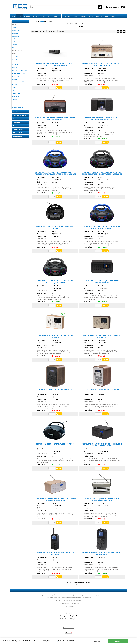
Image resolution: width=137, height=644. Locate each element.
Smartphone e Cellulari (39, 16)
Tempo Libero (66, 16)
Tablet (49, 16)
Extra (106, 16)
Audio (14, 28)
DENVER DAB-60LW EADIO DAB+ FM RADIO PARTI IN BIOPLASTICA (55, 336)
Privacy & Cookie (55, 642)
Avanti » (81, 27)
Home (13, 16)
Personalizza (96, 641)
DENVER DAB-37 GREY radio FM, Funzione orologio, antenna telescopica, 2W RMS (102, 499)
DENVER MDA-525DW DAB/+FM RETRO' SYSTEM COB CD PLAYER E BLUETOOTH (55, 119)
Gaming (91, 16)
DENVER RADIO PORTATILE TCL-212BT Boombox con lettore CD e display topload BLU (102, 227)
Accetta (118, 641)
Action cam (15, 45)
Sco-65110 (15, 56)
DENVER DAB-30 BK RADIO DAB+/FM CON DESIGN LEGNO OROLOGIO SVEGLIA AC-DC (102, 445)
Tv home (75, 16)
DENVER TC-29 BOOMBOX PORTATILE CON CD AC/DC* (55, 444)
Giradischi (15, 68)
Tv (13, 90)
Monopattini (83, 16)
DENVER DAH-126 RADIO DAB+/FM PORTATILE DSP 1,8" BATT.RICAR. (55, 553)
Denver (20, 16)
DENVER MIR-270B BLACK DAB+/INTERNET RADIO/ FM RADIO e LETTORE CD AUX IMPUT (55, 64)
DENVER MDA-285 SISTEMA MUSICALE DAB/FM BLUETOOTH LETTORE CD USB (102, 119)
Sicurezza (15, 79)
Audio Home (57, 16)
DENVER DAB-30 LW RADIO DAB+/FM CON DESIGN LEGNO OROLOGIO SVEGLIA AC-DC (55, 499)
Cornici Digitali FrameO (19, 73)
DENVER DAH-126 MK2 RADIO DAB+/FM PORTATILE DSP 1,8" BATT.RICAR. (102, 553)
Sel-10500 (15, 65)
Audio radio (16, 42)
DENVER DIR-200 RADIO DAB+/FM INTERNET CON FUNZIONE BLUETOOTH (102, 282)
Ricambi (113, 16)
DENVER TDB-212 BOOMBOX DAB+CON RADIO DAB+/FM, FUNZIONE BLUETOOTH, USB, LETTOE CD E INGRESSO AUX (55, 173)
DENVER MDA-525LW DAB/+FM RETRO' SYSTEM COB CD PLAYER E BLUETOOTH (102, 64)
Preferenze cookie (68, 628)
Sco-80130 (15, 59)
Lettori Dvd (16, 76)
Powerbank (16, 96)
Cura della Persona (18, 108)
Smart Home (99, 16)
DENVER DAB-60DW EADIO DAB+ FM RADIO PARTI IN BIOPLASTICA (102, 336)
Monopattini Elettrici (18, 50)
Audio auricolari (17, 33)
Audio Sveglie (16, 36)
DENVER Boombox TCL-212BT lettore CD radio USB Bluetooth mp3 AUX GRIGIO (55, 282)
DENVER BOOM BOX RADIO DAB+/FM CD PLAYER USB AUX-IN (55, 227)
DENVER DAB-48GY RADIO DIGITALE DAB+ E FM (55, 390)
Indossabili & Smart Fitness (20, 71)
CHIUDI (135, 640)
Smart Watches (17, 85)
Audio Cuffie (16, 30)
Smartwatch (27, 16)
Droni (14, 47)
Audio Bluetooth (17, 39)
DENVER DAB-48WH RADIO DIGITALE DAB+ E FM (102, 390)
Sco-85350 (15, 62)
